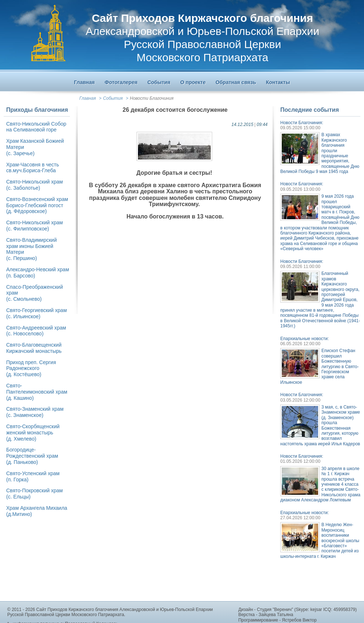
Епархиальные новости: (304, 339)
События (113, 98)
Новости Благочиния (152, 98)
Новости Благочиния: (302, 123)
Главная (88, 98)
